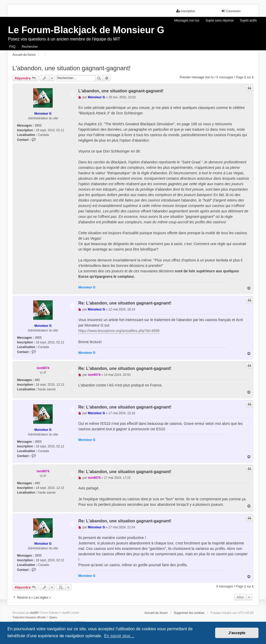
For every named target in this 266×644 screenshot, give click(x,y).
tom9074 (43, 368)
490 (37, 380)
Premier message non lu (197, 77)
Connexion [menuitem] (231, 11)
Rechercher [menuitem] (30, 47)
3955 (38, 126)
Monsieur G (43, 114)
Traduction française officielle (29, 617)
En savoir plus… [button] (119, 636)
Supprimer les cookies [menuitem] (189, 613)
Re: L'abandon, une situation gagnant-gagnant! (125, 303)
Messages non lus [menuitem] (187, 20)
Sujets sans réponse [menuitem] (220, 20)
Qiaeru (53, 617)
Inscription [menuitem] (186, 11)
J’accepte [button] (237, 633)
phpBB (34, 613)
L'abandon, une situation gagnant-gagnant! (72, 68)
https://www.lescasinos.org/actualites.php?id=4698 (119, 331)
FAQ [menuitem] (12, 47)
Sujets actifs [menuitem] (248, 20)
